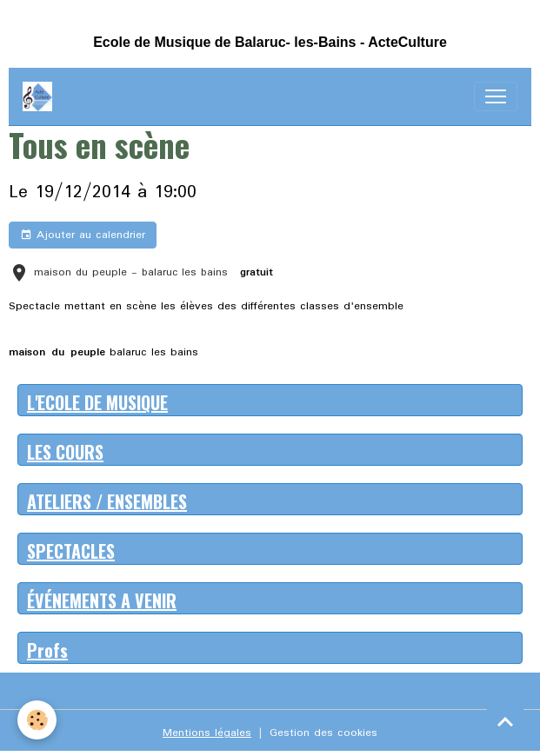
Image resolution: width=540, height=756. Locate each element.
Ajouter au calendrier (83, 235)
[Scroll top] (505, 721)
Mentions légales (207, 733)
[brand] (41, 96)
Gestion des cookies (323, 733)
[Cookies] (37, 720)
